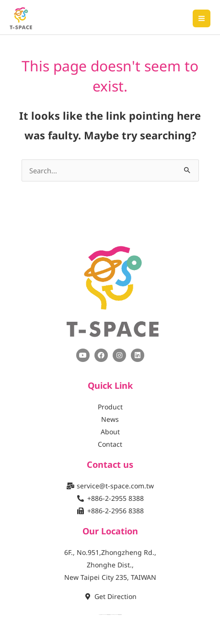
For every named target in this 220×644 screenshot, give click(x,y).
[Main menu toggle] (202, 18)
